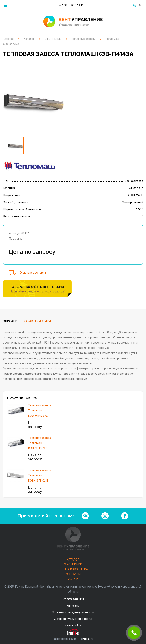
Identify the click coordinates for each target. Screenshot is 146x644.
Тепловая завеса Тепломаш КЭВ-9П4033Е (40, 410)
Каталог (73, 560)
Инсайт (87, 639)
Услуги (73, 579)
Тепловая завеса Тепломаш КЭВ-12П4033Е (40, 443)
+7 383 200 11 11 (71, 5)
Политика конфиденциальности (73, 612)
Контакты (73, 574)
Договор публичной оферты (73, 619)
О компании (73, 564)
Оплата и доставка (33, 273)
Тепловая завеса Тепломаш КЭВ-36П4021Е (40, 475)
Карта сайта (73, 625)
